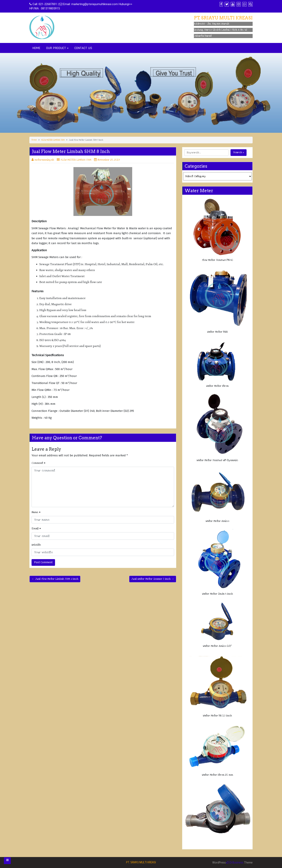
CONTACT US (83, 48)
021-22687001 (48, 4)
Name (36, 512)
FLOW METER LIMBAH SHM (53, 140)
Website (36, 545)
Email (36, 529)
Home (34, 140)
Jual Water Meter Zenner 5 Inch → (153, 579)
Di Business (235, 863)
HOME (36, 48)
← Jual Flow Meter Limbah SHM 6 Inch (55, 579)
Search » (239, 152)
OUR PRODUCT (56, 48)
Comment (38, 463)
